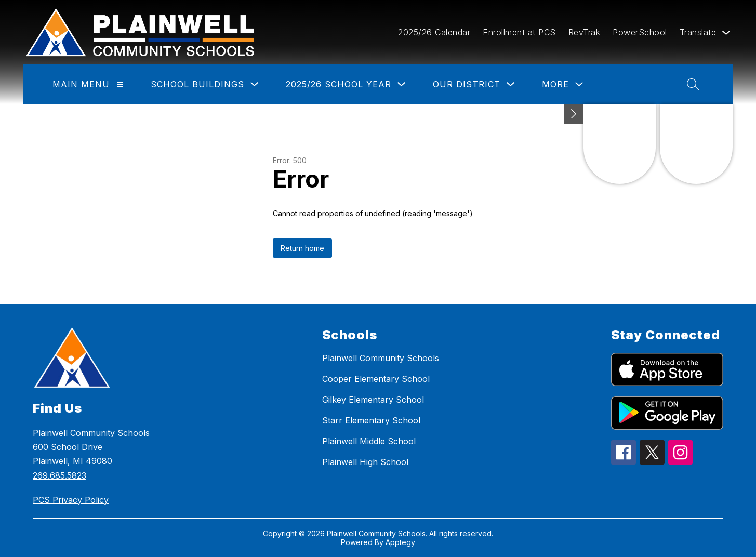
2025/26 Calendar (434, 32)
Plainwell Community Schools (381, 358)
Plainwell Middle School (369, 441)
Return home (302, 248)
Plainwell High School (365, 462)
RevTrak (585, 32)
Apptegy (400, 542)
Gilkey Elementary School (373, 400)
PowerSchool (640, 32)
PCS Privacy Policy (71, 500)
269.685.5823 (59, 475)
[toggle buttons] (574, 114)
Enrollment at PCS (519, 32)
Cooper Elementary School (376, 379)
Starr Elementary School (371, 420)
